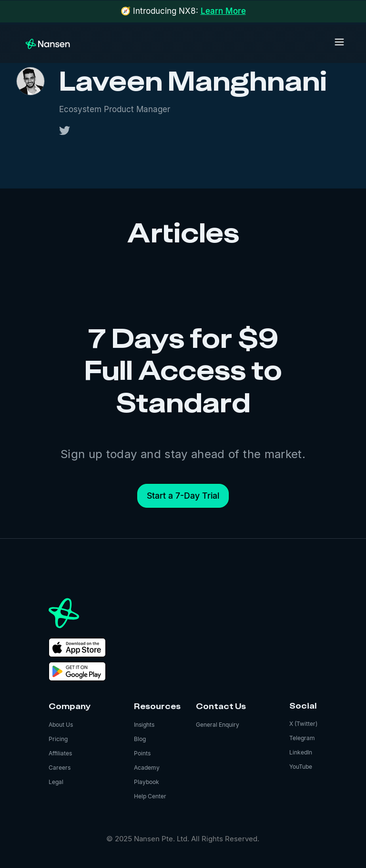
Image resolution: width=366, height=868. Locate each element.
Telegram (302, 738)
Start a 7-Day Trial (183, 496)
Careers (60, 768)
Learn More (223, 11)
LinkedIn (301, 752)
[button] (339, 42)
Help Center (150, 796)
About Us (61, 725)
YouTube (301, 767)
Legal (56, 782)
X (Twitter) (303, 724)
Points (142, 753)
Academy (147, 768)
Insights (144, 725)
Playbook (147, 782)
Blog (140, 739)
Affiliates (60, 753)
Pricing (58, 739)
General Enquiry (218, 725)
